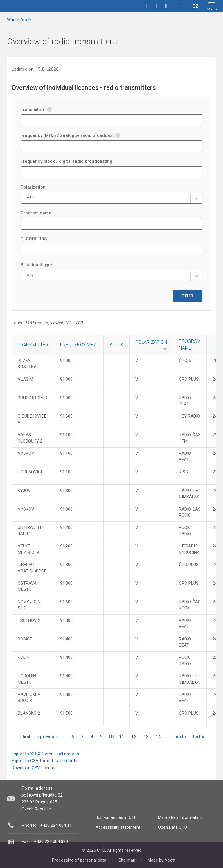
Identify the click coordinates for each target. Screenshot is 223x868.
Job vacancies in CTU (116, 817)
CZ (195, 6)
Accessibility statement (118, 827)
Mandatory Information (180, 817)
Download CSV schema (34, 768)
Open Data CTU (172, 827)
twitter (156, 6)
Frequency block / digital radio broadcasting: (67, 161)
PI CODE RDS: (34, 239)
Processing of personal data (79, 860)
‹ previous (48, 737)
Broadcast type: (37, 265)
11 (122, 737)
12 (134, 737)
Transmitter (33, 345)
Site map (127, 860)
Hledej (181, 6)
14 (158, 737)
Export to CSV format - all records (44, 761)
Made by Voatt (161, 860)
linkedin (166, 6)
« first (25, 737)
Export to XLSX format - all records (45, 754)
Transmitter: (36, 110)
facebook (146, 6)
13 (146, 737)
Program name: (37, 213)
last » (198, 737)
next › (180, 737)
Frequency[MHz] (79, 345)
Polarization (151, 342)
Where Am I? (19, 20)
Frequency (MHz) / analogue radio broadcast (70, 135)
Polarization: (34, 187)
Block (116, 345)
